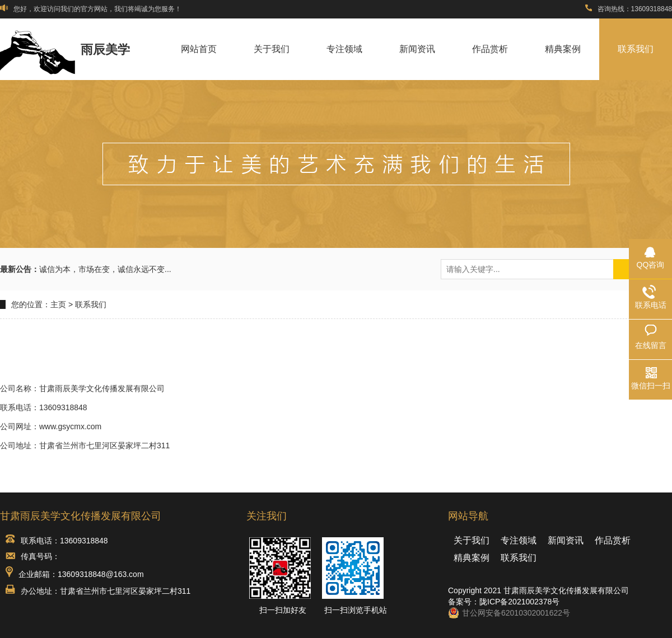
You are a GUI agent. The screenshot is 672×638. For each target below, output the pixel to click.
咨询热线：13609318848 (629, 9)
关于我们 (272, 49)
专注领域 (344, 49)
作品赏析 (490, 49)
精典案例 (563, 49)
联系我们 (636, 49)
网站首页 (199, 49)
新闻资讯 (417, 49)
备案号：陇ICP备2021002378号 (504, 602)
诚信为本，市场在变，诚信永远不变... (105, 269)
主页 (58, 304)
